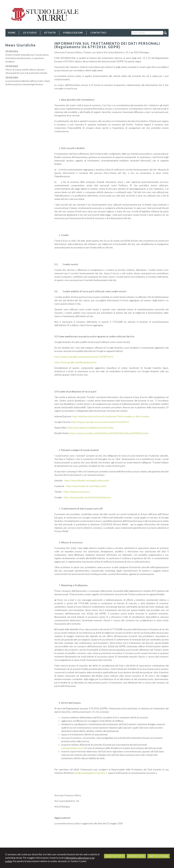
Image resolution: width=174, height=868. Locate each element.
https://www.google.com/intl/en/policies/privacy (87, 497)
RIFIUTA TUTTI (136, 856)
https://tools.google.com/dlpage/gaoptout (75, 362)
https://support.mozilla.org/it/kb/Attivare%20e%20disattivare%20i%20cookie (109, 433)
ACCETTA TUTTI (115, 856)
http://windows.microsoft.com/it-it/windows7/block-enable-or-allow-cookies (111, 416)
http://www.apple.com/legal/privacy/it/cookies (90, 428)
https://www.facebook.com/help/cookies (86, 486)
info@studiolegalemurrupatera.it (91, 773)
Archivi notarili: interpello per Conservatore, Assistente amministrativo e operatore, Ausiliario (27, 58)
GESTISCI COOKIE (159, 856)
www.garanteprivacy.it (72, 748)
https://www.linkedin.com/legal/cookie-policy (87, 481)
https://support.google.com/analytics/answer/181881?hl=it (84, 357)
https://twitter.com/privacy (77, 492)
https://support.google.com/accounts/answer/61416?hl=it (100, 422)
